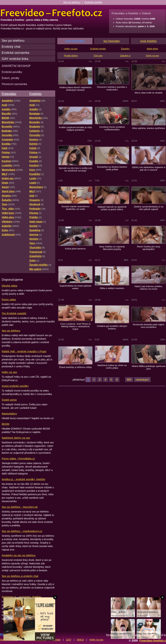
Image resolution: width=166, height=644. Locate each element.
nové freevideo (75, 41)
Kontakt (56, 640)
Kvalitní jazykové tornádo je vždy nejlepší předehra (75, 129)
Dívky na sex (152, 56)
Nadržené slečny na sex (16, 438)
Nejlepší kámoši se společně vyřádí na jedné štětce (112, 208)
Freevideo (9, 94)
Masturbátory (9, 414)
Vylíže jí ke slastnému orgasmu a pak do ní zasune (149, 169)
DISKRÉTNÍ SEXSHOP (16, 66)
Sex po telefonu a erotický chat (20, 576)
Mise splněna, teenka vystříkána (148, 128)
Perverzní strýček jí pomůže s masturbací (112, 88)
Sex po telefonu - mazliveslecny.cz (22, 531)
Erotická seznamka (16, 53)
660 (129, 380)
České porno (9, 400)
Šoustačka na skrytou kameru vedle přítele (112, 168)
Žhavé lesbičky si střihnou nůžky (75, 367)
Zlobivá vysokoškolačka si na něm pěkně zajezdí (149, 208)
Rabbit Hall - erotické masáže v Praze (24, 351)
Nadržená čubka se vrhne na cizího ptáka (112, 367)
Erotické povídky (93, 2)
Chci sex (98, 56)
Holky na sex (9, 372)
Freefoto (35, 94)
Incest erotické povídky (15, 386)
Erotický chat (11, 47)
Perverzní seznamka (14, 84)
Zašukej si (125, 56)
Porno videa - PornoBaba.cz (18, 458)
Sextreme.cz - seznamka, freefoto (21, 597)
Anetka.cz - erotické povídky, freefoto (23, 479)
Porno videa (9, 299)
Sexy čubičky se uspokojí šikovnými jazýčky (112, 248)
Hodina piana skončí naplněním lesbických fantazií (75, 89)
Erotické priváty (98, 49)
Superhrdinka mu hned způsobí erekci (75, 287)
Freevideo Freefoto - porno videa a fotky (51, 13)
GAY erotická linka (15, 59)
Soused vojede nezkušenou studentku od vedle (75, 208)
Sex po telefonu (72, 2)
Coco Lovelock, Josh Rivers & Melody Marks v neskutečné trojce (75, 326)
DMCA (80, 640)
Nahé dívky (152, 49)
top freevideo (112, 41)
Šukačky (125, 49)
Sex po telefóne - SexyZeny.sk (20, 507)
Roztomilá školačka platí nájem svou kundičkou (149, 326)
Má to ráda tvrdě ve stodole (149, 93)
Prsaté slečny (71, 56)
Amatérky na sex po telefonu (19, 555)
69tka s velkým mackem (112, 288)
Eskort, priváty (11, 78)
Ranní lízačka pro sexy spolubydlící (149, 248)
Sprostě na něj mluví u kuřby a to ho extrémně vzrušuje (75, 169)
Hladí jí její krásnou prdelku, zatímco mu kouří (148, 288)
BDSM (6, 424)
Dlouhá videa (9, 286)
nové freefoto (148, 41)
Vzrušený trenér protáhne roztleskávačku (112, 128)
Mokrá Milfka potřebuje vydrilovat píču (148, 367)
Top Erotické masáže (14, 313)
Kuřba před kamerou (75, 249)
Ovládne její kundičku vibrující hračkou (112, 327)
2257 (69, 640)
